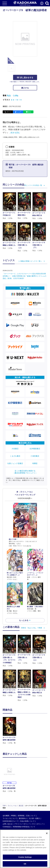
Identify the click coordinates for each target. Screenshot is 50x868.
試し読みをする (25, 78)
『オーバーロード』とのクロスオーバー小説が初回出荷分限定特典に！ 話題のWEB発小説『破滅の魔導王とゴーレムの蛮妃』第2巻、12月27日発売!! (24, 276)
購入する (25, 88)
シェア (19, 112)
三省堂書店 (35, 456)
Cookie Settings (25, 857)
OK (25, 864)
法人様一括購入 (35, 818)
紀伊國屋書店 (35, 449)
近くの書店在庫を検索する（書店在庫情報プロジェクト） (25, 472)
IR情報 (13, 816)
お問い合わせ (7, 824)
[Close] (47, 833)
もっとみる (24, 620)
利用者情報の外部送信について (24, 827)
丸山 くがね (13, 95)
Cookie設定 (7, 827)
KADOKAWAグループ (10, 821)
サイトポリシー (38, 824)
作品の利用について (27, 821)
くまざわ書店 (15, 456)
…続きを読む (14, 133)
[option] (10, 730)
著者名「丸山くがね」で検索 (32, 628)
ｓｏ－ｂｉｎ (16, 100)
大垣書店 (15, 449)
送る (29, 112)
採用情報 (21, 816)
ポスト (9, 112)
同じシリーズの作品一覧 (33, 185)
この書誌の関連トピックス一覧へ (30, 261)
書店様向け (23, 818)
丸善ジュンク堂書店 (15, 463)
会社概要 (6, 816)
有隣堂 (35, 463)
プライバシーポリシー (22, 824)
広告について (31, 816)
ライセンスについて (10, 818)
